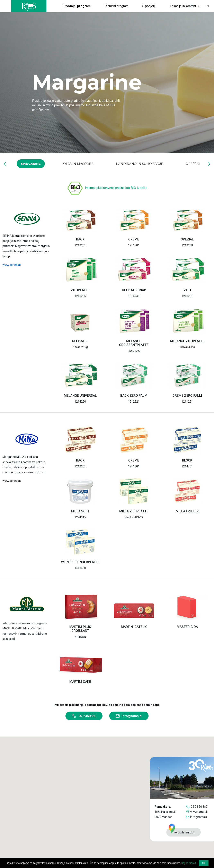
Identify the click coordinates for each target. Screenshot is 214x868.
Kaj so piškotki (189, 863)
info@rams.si (129, 716)
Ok (204, 863)
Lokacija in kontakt (183, 6)
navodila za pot (181, 831)
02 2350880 (84, 716)
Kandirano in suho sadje (140, 164)
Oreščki (193, 164)
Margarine (31, 164)
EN (207, 6)
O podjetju (149, 6)
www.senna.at (12, 265)
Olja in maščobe (78, 164)
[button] (5, 164)
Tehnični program (116, 6)
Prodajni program (77, 6)
